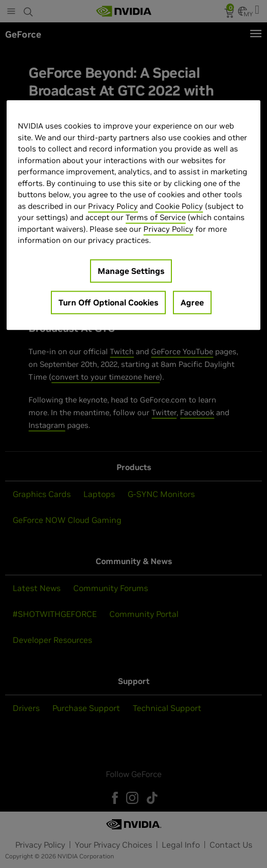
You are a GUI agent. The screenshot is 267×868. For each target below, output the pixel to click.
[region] (133, 215)
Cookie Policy (179, 206)
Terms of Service (156, 217)
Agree (192, 302)
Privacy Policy (113, 206)
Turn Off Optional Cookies (108, 302)
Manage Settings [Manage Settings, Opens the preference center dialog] (131, 271)
